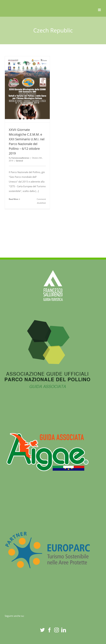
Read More (14, 199)
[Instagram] (57, 630)
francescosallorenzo (20, 158)
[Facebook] (49, 630)
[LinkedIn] (64, 630)
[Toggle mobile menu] (100, 10)
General (19, 161)
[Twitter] (42, 630)
